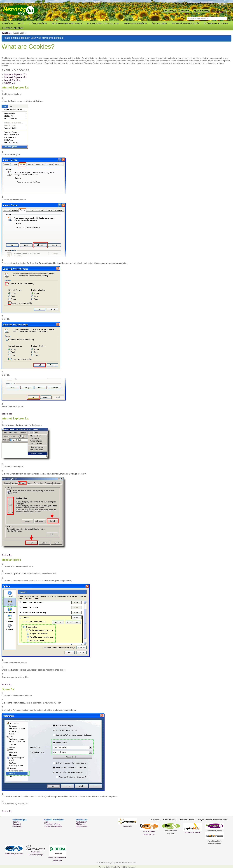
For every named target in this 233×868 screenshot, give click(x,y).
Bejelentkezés (202, 11)
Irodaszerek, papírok (193, 832)
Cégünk (16, 822)
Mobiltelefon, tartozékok (14, 854)
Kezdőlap (6, 33)
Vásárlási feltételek (52, 824)
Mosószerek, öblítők (214, 831)
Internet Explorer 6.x (16, 77)
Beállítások (170, 11)
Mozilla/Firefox (12, 80)
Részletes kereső (187, 819)
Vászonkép (127, 826)
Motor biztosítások (214, 841)
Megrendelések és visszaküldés (212, 819)
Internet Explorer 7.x (16, 75)
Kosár (213, 12)
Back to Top (7, 414)
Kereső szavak (170, 819)
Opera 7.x (10, 83)
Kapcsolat (223, 4)
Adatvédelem (82, 822)
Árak (46, 822)
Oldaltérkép (17, 826)
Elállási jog (80, 824)
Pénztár (185, 11)
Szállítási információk (53, 826)
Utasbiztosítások (215, 844)
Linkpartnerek (82, 826)
